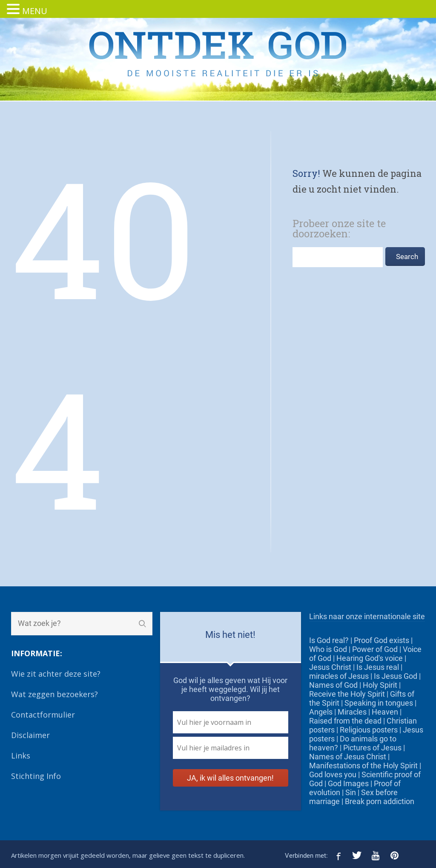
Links (21, 756)
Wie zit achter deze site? (56, 674)
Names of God (333, 685)
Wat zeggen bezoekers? (54, 694)
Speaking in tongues (379, 703)
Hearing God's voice (370, 658)
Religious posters (369, 730)
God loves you (333, 774)
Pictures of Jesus (372, 748)
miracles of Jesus (339, 676)
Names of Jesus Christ (348, 757)
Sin (351, 792)
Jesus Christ (330, 667)
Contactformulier (43, 715)
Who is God (328, 649)
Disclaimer (30, 735)
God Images (348, 783)
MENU (35, 11)
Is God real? (329, 640)
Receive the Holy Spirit (347, 694)
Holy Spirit (380, 685)
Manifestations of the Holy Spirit (363, 766)
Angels (321, 712)
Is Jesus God (396, 676)
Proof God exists (381, 640)
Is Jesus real (378, 667)
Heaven (385, 712)
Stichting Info (36, 776)
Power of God (375, 649)
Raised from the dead (345, 721)
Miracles (352, 712)
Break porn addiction (380, 801)
